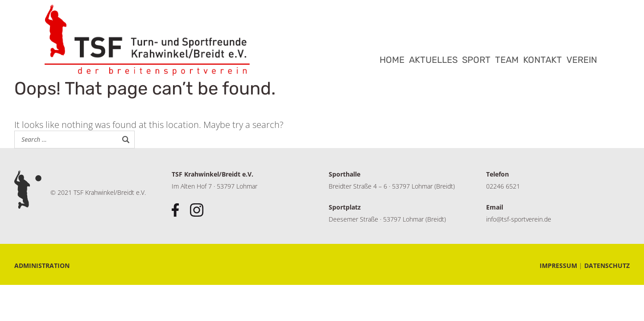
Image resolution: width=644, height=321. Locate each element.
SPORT (476, 60)
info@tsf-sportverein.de (519, 219)
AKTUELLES (433, 60)
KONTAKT (543, 60)
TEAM (507, 60)
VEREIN (582, 60)
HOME (392, 60)
